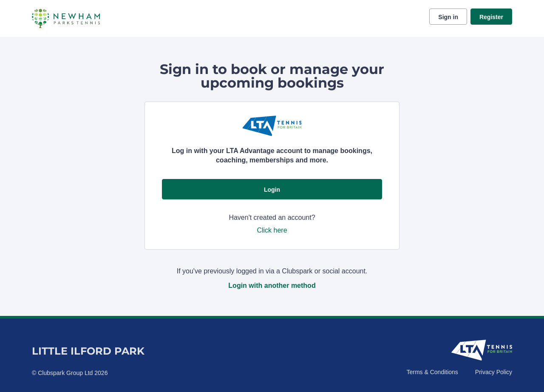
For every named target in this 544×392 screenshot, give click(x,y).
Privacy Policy (494, 372)
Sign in (448, 17)
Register (491, 17)
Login (272, 190)
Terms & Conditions (432, 372)
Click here (272, 230)
